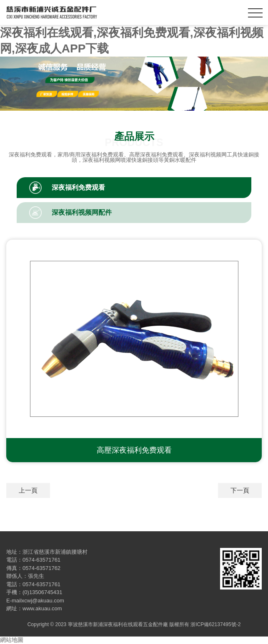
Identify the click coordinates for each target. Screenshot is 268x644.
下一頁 (240, 490)
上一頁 (28, 490)
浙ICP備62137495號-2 (215, 624)
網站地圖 (12, 640)
